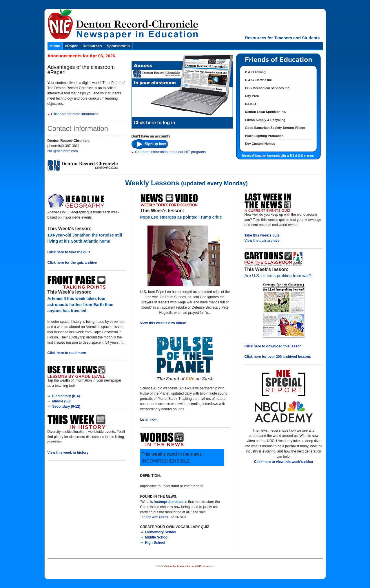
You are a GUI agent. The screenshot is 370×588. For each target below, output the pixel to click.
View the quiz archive (262, 241)
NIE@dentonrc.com (63, 151)
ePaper (71, 46)
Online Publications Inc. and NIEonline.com (189, 566)
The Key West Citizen (154, 517)
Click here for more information (73, 114)
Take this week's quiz (262, 235)
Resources (92, 46)
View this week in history (68, 453)
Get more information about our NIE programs (169, 152)
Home (55, 46)
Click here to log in (155, 123)
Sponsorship (118, 46)
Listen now (148, 420)
